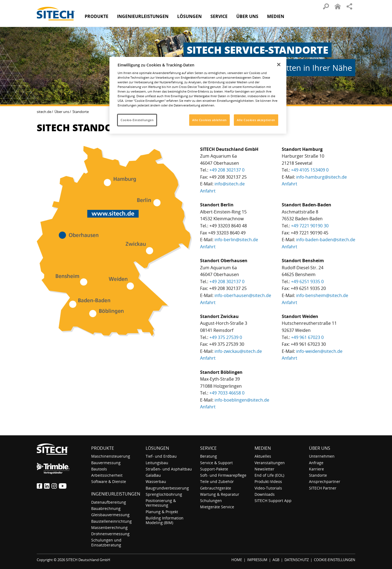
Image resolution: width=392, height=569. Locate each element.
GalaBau (153, 475)
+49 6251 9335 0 (307, 282)
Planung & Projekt (162, 512)
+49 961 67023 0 (307, 337)
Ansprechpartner (325, 481)
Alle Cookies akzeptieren (256, 120)
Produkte (97, 16)
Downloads (265, 494)
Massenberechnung (109, 527)
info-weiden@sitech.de (319, 351)
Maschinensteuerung (111, 456)
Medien (263, 448)
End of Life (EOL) (269, 475)
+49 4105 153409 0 (310, 170)
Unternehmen (322, 456)
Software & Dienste (109, 481)
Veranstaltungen (270, 463)
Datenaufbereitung (109, 502)
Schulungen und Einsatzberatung (106, 542)
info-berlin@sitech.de (236, 240)
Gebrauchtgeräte (216, 488)
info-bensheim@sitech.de (322, 295)
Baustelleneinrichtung (111, 521)
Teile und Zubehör (217, 481)
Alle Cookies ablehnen (209, 120)
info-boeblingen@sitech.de (242, 400)
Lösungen (157, 448)
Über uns (62, 112)
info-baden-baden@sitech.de (326, 240)
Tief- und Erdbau (161, 456)
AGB (276, 560)
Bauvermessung (106, 463)
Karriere (316, 469)
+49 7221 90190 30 (310, 226)
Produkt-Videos (268, 481)
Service (208, 448)
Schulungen (211, 501)
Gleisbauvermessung (110, 515)
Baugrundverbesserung (167, 488)
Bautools (99, 469)
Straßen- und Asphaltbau (169, 469)
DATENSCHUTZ (297, 560)
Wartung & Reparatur (220, 494)
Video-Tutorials (268, 488)
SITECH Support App (273, 501)
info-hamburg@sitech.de (321, 177)
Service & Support (216, 463)
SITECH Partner (323, 488)
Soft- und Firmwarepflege (223, 475)
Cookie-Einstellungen (137, 120)
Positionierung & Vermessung (161, 503)
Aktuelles (263, 456)
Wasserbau (156, 481)
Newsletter (264, 469)
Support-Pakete (214, 469)
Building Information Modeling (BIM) (165, 520)
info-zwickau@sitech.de (238, 351)
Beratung (209, 456)
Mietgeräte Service (217, 507)
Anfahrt (208, 191)
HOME (237, 560)
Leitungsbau (157, 463)
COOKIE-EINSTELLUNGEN (335, 560)
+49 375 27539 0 (226, 337)
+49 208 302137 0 (227, 170)
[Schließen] (279, 65)
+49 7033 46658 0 (227, 393)
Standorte (318, 475)
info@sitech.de (230, 184)
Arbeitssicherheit (107, 475)
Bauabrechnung (106, 508)
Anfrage (316, 463)
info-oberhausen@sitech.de (243, 295)
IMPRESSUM (257, 560)
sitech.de (44, 112)
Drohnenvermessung (110, 534)
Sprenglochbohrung (164, 494)
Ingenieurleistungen (116, 494)
